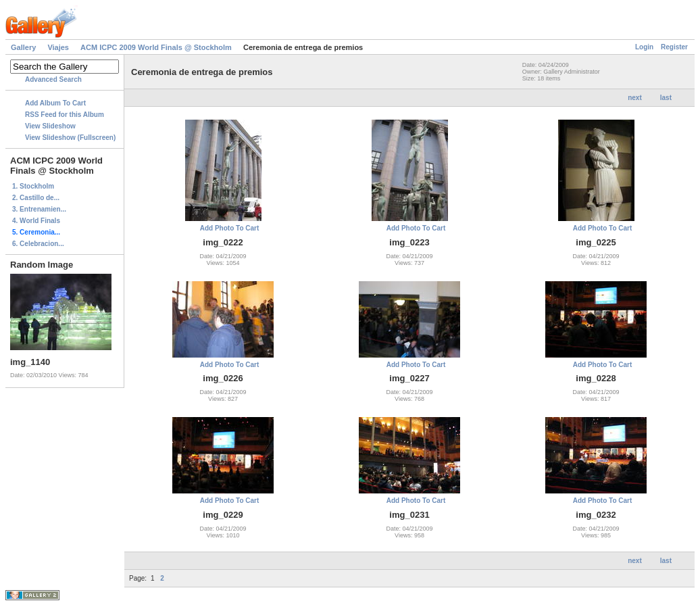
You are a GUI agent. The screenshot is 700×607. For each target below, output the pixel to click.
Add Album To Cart (55, 103)
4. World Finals (36, 221)
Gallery (23, 47)
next (635, 98)
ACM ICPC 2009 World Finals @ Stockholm (156, 47)
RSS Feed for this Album (65, 115)
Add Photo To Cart (230, 228)
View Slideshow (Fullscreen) (70, 138)
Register (674, 47)
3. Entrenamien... (39, 209)
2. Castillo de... (36, 198)
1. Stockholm (33, 186)
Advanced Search (53, 79)
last (666, 98)
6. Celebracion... (38, 244)
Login (644, 47)
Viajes (58, 47)
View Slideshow (50, 126)
